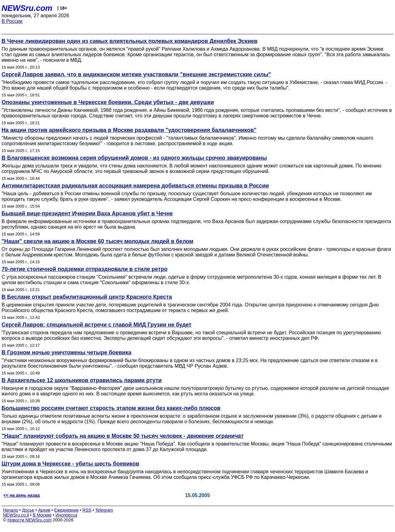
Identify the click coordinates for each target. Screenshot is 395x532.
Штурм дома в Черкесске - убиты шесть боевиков (70, 464)
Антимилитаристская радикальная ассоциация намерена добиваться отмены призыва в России (135, 186)
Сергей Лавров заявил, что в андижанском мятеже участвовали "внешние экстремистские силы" (136, 74)
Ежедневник (67, 510)
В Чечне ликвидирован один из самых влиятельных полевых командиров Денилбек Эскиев (129, 41)
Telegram (104, 510)
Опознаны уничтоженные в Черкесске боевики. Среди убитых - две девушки (108, 102)
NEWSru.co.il (16, 515)
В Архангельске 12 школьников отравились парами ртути (82, 380)
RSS (87, 510)
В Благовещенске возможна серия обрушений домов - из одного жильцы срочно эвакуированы (134, 158)
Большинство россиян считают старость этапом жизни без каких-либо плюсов (111, 408)
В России (12, 21)
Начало (11, 510)
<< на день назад (22, 495)
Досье (28, 510)
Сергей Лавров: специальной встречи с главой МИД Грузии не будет (96, 325)
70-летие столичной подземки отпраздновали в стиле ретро (85, 269)
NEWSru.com (27, 8)
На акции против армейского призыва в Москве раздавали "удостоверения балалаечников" (129, 130)
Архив (44, 510)
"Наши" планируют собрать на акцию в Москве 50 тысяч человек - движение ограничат (123, 436)
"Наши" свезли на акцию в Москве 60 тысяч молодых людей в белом (97, 241)
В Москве (42, 515)
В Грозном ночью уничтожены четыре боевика (67, 353)
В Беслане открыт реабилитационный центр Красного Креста (87, 297)
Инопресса (67, 515)
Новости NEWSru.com (29, 520)
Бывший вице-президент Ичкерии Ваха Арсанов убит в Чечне (87, 213)
